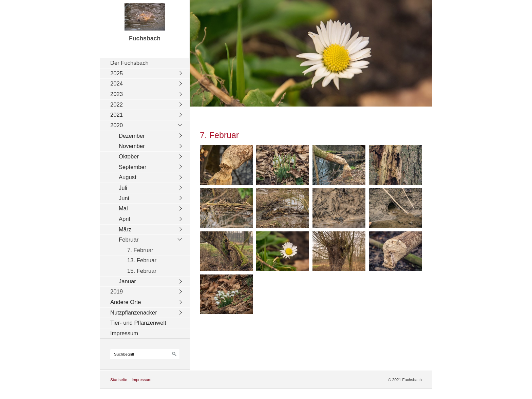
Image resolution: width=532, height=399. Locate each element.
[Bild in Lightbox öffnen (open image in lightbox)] (226, 165)
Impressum (124, 333)
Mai (123, 208)
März (125, 230)
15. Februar (142, 271)
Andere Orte (126, 302)
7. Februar (140, 250)
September (132, 167)
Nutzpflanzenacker (134, 313)
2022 (117, 105)
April (124, 219)
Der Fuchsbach (129, 63)
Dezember (132, 136)
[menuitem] (147, 63)
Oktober (129, 157)
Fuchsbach (145, 38)
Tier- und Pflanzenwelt (138, 323)
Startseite (119, 379)
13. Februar (142, 260)
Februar (129, 240)
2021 (117, 115)
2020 (117, 125)
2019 (117, 292)
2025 (117, 73)
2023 (117, 94)
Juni (124, 198)
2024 (117, 84)
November (132, 146)
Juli (123, 188)
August (128, 177)
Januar (127, 281)
